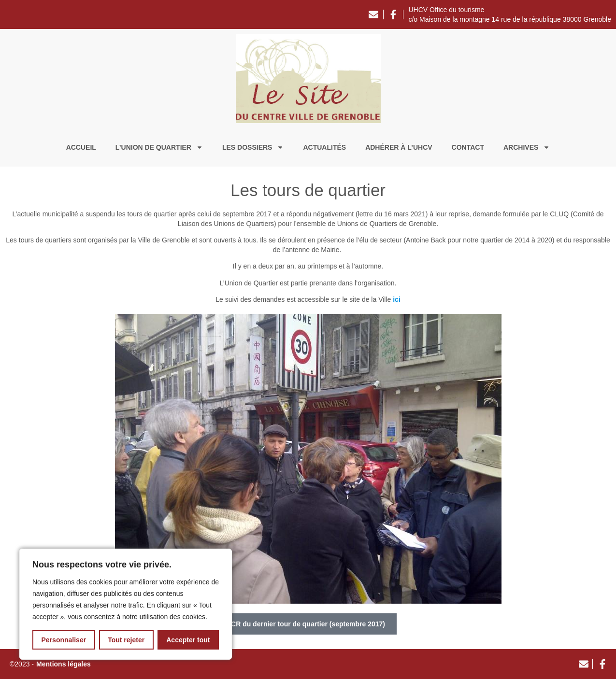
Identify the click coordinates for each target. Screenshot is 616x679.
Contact (468, 147)
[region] (126, 604)
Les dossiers (253, 147)
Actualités (324, 147)
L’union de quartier (159, 147)
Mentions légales (64, 664)
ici (397, 299)
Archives (527, 147)
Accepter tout (188, 640)
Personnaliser (64, 640)
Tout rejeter (126, 640)
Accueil (81, 147)
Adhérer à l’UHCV (399, 147)
